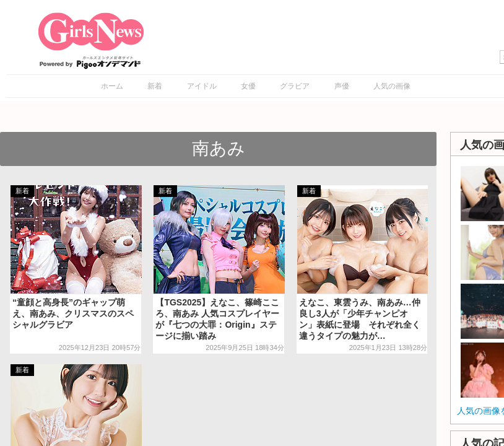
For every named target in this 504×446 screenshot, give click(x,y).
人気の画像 (392, 86)
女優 (248, 86)
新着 (155, 86)
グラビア (295, 86)
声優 (342, 86)
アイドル (202, 86)
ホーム (112, 86)
